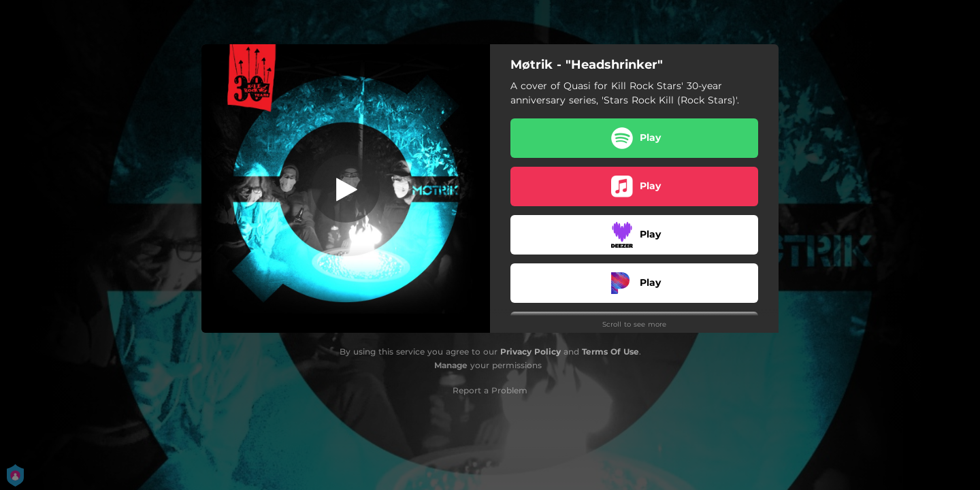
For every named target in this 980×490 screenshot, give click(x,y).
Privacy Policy (530, 352)
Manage (451, 365)
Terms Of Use (610, 352)
